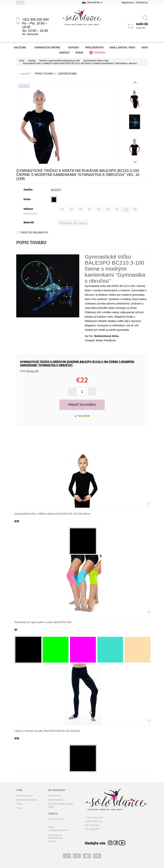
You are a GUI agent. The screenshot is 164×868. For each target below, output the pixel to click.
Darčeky (64, 53)
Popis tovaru (44, 74)
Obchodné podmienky (27, 800)
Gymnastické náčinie (48, 48)
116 (62, 209)
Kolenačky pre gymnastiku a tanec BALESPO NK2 (43, 622)
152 (117, 209)
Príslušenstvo (94, 48)
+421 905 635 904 (35, 20)
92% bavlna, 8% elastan (73, 223)
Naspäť (25, 74)
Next (135, 162)
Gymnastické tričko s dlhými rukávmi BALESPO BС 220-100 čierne (52, 514)
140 (99, 209)
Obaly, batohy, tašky (123, 48)
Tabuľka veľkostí (56, 800)
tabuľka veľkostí (30, 213)
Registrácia (128, 2)
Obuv (146, 48)
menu (20, 3)
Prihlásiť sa (142, 2)
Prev (135, 82)
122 (71, 209)
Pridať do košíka (82, 405)
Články (19, 804)
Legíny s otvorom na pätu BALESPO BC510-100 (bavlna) (47, 731)
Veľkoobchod (54, 796)
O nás (19, 808)
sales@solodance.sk (58, 830)
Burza (79, 53)
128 (80, 209)
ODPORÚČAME (67, 74)
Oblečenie (21, 48)
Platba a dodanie (24, 796)
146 (108, 209)
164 (135, 209)
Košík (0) (142, 24)
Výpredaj (97, 53)
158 (126, 210)
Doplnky (74, 48)
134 (89, 209)
